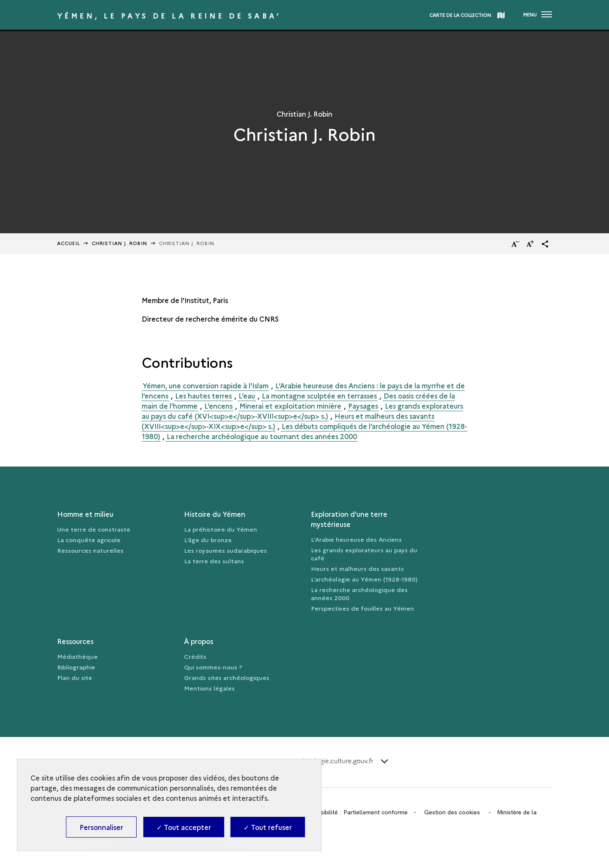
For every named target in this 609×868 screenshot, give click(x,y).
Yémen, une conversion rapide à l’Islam (206, 385)
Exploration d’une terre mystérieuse (349, 519)
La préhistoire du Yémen (221, 529)
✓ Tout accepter (184, 827)
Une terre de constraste (94, 529)
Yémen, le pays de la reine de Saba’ (169, 16)
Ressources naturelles (90, 550)
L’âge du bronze (208, 540)
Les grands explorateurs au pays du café (364, 554)
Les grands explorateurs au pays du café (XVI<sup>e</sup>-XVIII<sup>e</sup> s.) (302, 411)
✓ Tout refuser (268, 827)
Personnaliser (101, 827)
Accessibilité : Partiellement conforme (356, 812)
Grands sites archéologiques (227, 677)
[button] (545, 244)
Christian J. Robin (119, 243)
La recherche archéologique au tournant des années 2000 (262, 436)
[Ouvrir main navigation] (538, 15)
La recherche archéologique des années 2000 (359, 594)
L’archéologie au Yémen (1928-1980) (364, 579)
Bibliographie (76, 667)
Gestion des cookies (452, 812)
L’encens (218, 406)
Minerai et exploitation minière (290, 406)
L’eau (247, 396)
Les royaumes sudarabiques (225, 550)
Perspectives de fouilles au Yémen (362, 608)
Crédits (195, 656)
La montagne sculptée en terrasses (319, 396)
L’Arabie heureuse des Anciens (356, 539)
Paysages (363, 406)
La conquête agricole (89, 540)
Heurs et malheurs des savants (357, 568)
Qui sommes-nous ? (213, 667)
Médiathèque (77, 656)
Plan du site (75, 677)
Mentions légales (209, 688)
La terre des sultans (214, 561)
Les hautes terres (203, 396)
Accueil (69, 243)
